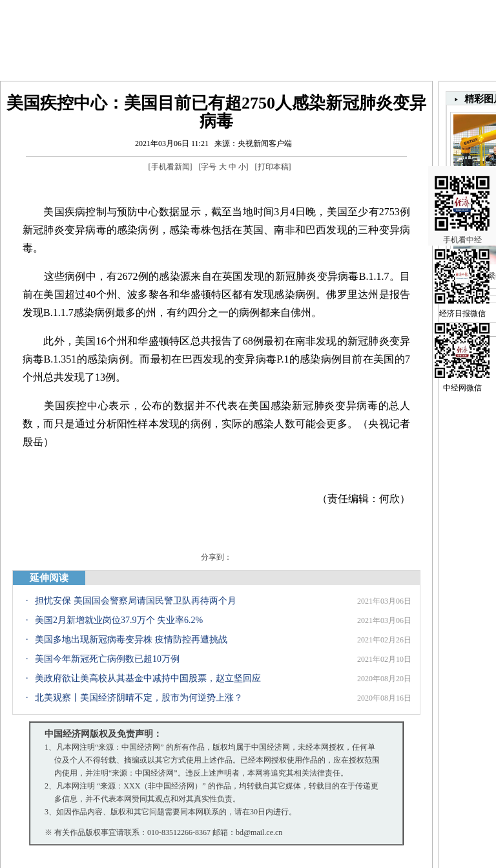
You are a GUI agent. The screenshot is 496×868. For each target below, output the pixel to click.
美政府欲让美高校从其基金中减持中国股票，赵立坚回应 (148, 678)
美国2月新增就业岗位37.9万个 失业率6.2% (119, 620)
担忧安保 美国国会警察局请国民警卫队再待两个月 (136, 601)
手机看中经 (462, 188)
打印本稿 (273, 167)
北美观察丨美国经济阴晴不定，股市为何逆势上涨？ (139, 698)
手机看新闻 (170, 167)
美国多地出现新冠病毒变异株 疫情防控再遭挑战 (131, 640)
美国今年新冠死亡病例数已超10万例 (107, 659)
